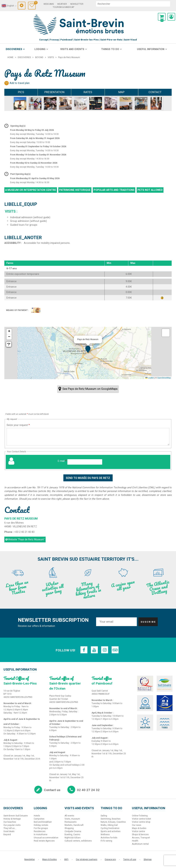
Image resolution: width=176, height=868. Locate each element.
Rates (88, 92)
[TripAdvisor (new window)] (115, 650)
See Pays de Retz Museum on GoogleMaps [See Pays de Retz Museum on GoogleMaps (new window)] (90, 389)
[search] (133, 4)
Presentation (54, 92)
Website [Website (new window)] (26, 540)
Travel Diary (35, 3)
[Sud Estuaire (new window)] (165, 684)
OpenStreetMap (164, 378)
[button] (162, 17)
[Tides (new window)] (165, 722)
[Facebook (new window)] (84, 650)
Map (121, 92)
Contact (155, 92)
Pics (21, 92)
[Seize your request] (88, 437)
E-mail (62, 461)
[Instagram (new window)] (105, 650)
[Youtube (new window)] (94, 650)
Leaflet (150, 378)
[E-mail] (85, 462)
